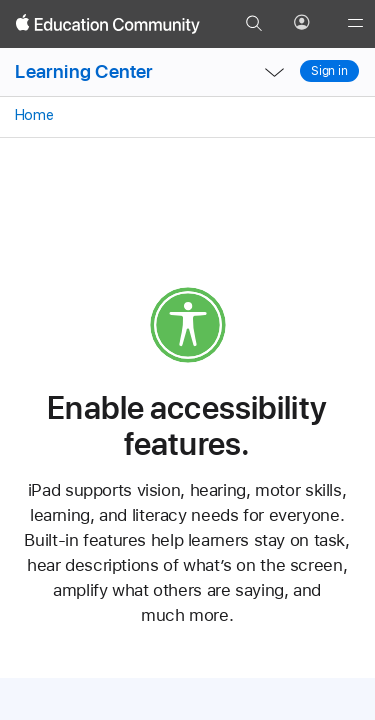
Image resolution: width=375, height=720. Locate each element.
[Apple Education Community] (108, 24)
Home (32, 115)
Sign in (329, 71)
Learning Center (84, 71)
